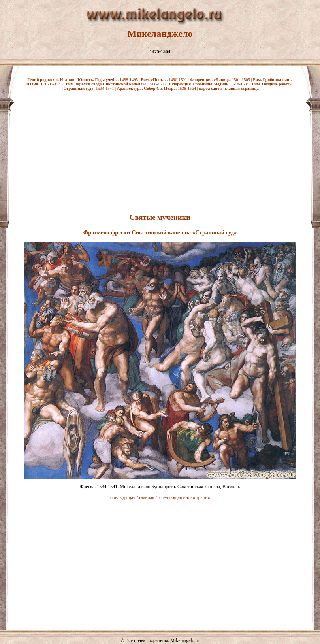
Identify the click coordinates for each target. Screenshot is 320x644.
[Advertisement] (160, 151)
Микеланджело (160, 34)
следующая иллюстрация (184, 497)
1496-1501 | (165, 80)
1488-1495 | (109, 80)
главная (147, 497)
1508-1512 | (117, 84)
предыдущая (123, 497)
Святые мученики (160, 217)
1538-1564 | (158, 88)
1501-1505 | (222, 80)
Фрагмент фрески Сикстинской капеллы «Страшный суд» (160, 232)
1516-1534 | (210, 84)
